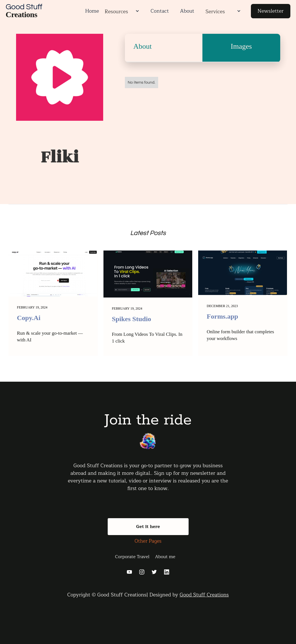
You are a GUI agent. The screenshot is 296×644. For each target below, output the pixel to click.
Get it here (148, 527)
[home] (43, 11)
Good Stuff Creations (204, 595)
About (187, 11)
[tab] (164, 51)
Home (92, 11)
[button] (136, 11)
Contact (160, 11)
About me (165, 557)
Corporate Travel (132, 557)
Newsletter (271, 11)
